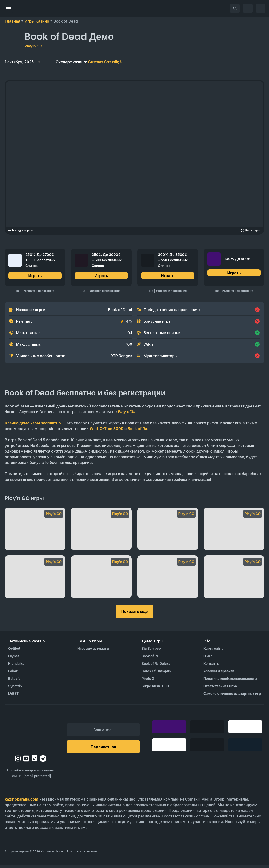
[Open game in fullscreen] (251, 231)
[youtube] (26, 761)
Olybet (14, 659)
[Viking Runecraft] (101, 532)
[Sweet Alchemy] (168, 532)
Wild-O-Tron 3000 (107, 431)
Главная (12, 21)
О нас (208, 659)
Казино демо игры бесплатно (33, 426)
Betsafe (14, 681)
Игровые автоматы (93, 651)
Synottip (15, 689)
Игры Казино (37, 21)
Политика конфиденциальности (230, 681)
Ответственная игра (220, 689)
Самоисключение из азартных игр (232, 696)
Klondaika (16, 666)
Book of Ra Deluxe (156, 666)
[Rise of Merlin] (234, 579)
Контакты (212, 666)
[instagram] (18, 761)
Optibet (14, 651)
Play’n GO (33, 46)
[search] (235, 8)
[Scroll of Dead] (101, 579)
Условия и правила (219, 674)
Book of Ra (137, 431)
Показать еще (134, 614)
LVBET (13, 696)
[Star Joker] (35, 579)
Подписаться (103, 750)
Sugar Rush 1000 (155, 689)
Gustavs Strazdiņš (89, 62)
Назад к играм (20, 230)
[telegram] (43, 761)
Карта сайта (214, 651)
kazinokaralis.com (22, 802)
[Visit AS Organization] (185, 854)
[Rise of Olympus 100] (168, 579)
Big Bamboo (151, 651)
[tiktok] (34, 761)
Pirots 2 (148, 681)
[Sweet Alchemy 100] (234, 532)
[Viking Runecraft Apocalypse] (35, 532)
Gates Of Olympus (156, 674)
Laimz (13, 674)
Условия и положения (39, 294)
